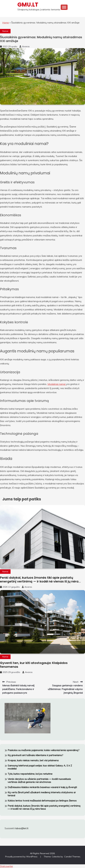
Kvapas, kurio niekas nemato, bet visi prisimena (33, 760)
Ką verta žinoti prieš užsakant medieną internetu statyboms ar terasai (42, 794)
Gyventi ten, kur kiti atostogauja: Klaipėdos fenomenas (34, 665)
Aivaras (26, 46)
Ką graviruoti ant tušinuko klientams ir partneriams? (35, 755)
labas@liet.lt (22, 828)
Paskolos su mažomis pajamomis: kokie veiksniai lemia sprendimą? (43, 750)
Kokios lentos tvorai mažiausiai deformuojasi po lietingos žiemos (42, 801)
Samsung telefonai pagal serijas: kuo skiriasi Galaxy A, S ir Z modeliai (40, 767)
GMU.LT (28, 5)
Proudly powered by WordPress (22, 857)
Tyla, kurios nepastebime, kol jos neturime (30, 774)
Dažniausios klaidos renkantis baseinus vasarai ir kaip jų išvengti (42, 787)
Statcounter (6, 866)
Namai (5, 31)
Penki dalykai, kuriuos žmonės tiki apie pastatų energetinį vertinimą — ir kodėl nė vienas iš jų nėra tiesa (39, 581)
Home (6, 23)
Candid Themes (72, 857)
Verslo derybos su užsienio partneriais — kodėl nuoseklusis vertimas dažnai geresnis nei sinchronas (39, 781)
